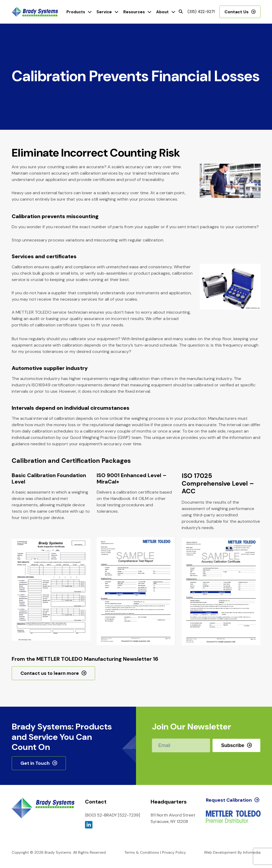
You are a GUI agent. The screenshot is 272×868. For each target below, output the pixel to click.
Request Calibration (229, 800)
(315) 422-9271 (201, 12)
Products (76, 12)
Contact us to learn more (50, 673)
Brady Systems (35, 12)
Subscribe (233, 745)
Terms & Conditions (142, 852)
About (162, 12)
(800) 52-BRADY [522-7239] (112, 815)
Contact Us (237, 12)
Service (104, 12)
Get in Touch (35, 763)
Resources (134, 12)
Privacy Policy (174, 852)
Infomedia (252, 852)
